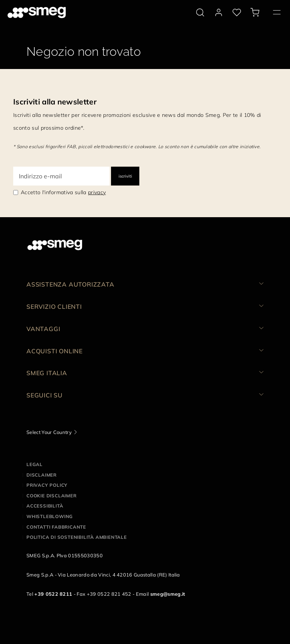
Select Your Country (49, 432)
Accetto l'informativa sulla (63, 192)
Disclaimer (42, 475)
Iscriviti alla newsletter (55, 102)
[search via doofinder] (200, 12)
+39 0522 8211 (53, 594)
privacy (97, 192)
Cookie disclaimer (52, 496)
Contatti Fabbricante (56, 527)
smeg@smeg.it (168, 594)
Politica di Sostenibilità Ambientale (77, 537)
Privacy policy (47, 485)
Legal (35, 464)
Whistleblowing (50, 516)
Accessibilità (45, 506)
